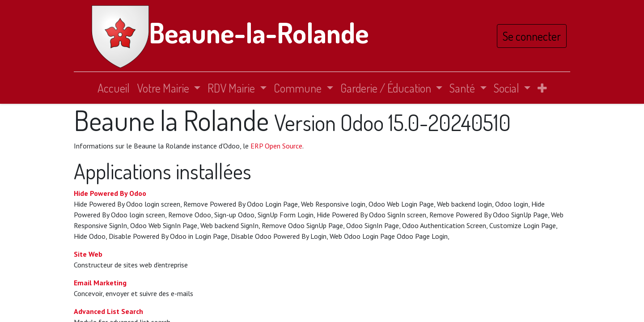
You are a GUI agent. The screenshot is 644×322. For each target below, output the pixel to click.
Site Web (88, 254)
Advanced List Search (108, 311)
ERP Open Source (276, 146)
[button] (542, 88)
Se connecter (532, 36)
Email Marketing (100, 283)
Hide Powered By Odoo (110, 193)
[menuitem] (114, 88)
